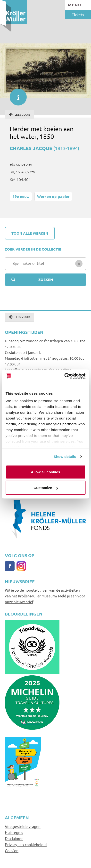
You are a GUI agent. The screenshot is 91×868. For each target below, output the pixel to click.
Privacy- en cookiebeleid (26, 844)
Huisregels (14, 832)
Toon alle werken (30, 233)
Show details (65, 457)
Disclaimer (14, 838)
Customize (46, 488)
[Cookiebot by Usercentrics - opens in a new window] (65, 376)
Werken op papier (53, 196)
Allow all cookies (45, 472)
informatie (16, 95)
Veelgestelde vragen (23, 826)
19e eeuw (21, 196)
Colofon (12, 850)
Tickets (78, 14)
